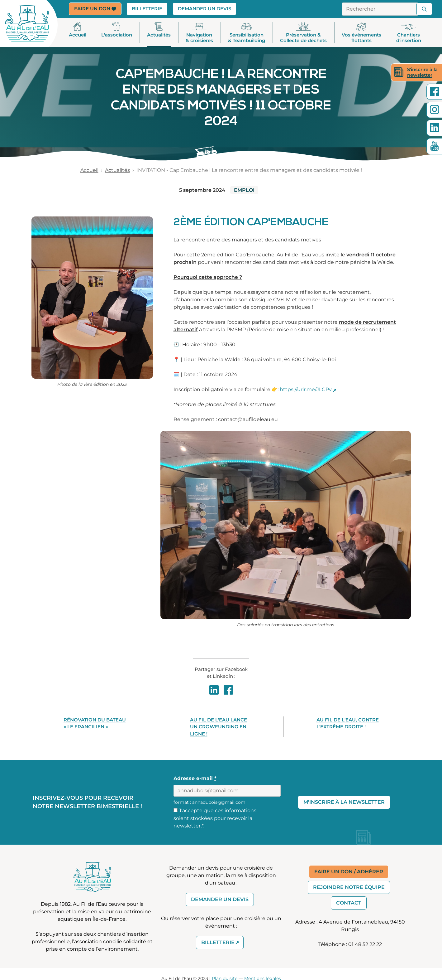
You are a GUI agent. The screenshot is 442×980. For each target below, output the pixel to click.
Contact (349, 903)
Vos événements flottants (361, 33)
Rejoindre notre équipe (349, 888)
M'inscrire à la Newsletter (344, 802)
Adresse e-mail (195, 779)
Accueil (78, 30)
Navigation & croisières (199, 33)
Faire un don (95, 9)
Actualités (159, 30)
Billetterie (150, 8)
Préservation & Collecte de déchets (303, 33)
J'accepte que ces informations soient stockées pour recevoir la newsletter (215, 818)
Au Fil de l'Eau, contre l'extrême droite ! (348, 723)
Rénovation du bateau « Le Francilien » (95, 723)
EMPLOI (244, 190)
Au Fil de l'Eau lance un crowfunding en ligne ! (219, 727)
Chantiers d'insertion (409, 33)
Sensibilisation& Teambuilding (247, 33)
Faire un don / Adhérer (349, 872)
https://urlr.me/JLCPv (306, 390)
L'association (117, 30)
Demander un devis (204, 9)
